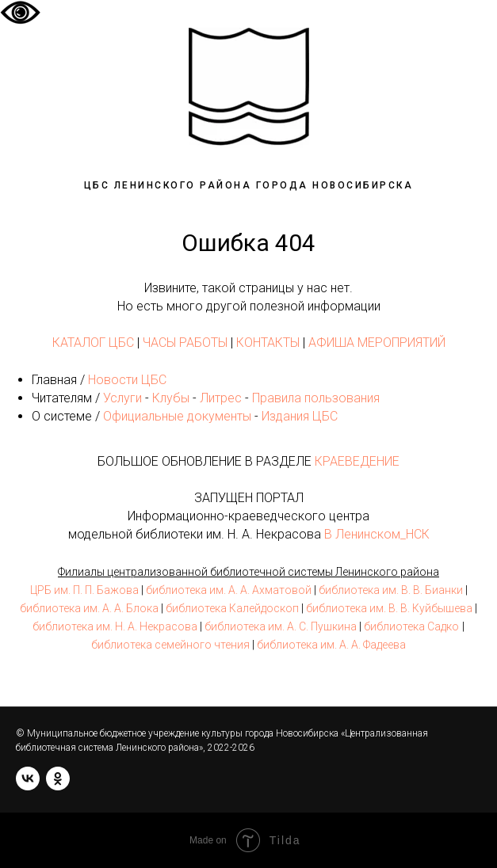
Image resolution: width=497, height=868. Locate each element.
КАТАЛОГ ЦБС (93, 343)
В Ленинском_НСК (377, 534)
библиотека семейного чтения (170, 645)
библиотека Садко (411, 626)
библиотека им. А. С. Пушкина (281, 626)
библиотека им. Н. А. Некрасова (115, 626)
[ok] (58, 779)
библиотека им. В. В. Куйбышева (389, 608)
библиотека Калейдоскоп (232, 608)
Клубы (171, 398)
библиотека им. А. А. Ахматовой (229, 590)
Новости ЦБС (127, 380)
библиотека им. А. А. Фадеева (331, 645)
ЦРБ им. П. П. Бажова (84, 590)
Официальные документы (177, 416)
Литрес (221, 398)
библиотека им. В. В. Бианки (391, 590)
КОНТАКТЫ (268, 343)
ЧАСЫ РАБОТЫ (185, 343)
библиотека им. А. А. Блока (89, 608)
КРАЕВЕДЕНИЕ (357, 461)
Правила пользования (316, 398)
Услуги (122, 398)
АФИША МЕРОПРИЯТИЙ (377, 343)
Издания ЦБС (298, 416)
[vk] (28, 779)
